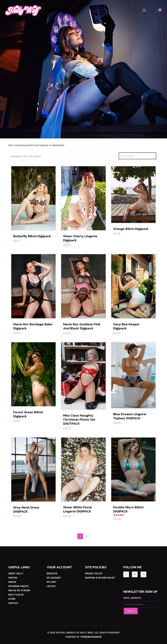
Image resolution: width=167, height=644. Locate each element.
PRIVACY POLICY (94, 574)
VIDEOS (12, 582)
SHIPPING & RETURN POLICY (100, 578)
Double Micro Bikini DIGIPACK (128, 509)
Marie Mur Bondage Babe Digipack (33, 326)
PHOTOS (13, 578)
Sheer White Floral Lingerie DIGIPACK (77, 509)
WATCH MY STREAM (19, 591)
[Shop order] (137, 156)
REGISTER (52, 574)
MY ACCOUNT (54, 578)
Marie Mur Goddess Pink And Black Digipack (82, 326)
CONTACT (13, 603)
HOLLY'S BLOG (16, 595)
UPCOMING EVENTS (19, 586)
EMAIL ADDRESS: (132, 598)
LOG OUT (51, 586)
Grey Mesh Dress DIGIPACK (26, 509)
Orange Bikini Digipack (131, 229)
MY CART (52, 582)
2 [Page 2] (87, 536)
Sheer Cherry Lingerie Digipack (80, 238)
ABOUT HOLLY (16, 574)
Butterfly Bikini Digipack (32, 236)
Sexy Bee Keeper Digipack (126, 326)
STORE (12, 599)
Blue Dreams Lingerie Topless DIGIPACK (130, 416)
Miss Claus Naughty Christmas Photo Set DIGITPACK (79, 419)
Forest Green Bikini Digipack (28, 414)
